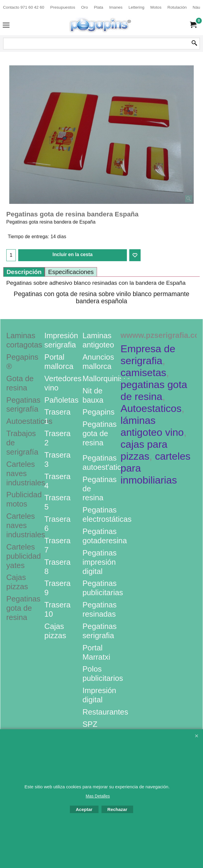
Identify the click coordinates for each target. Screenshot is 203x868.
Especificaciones (71, 272)
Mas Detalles (98, 796)
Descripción (24, 272)
